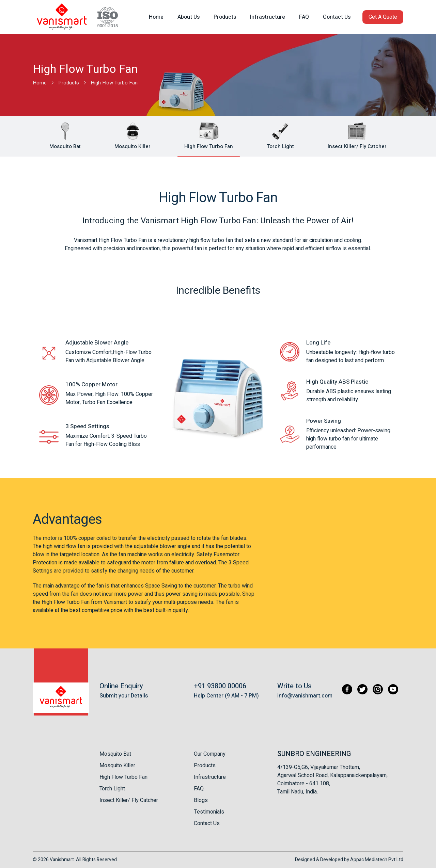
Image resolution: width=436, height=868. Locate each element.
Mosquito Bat (115, 754)
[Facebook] (347, 689)
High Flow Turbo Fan (123, 777)
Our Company (210, 754)
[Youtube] (393, 689)
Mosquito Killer (117, 766)
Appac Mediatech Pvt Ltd (377, 860)
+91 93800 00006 (220, 686)
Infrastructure (210, 777)
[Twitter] (362, 689)
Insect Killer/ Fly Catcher (129, 800)
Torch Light (112, 789)
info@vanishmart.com (305, 696)
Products (205, 766)
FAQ (199, 789)
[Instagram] (378, 689)
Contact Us (207, 823)
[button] (383, 17)
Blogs (201, 800)
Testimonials (209, 812)
